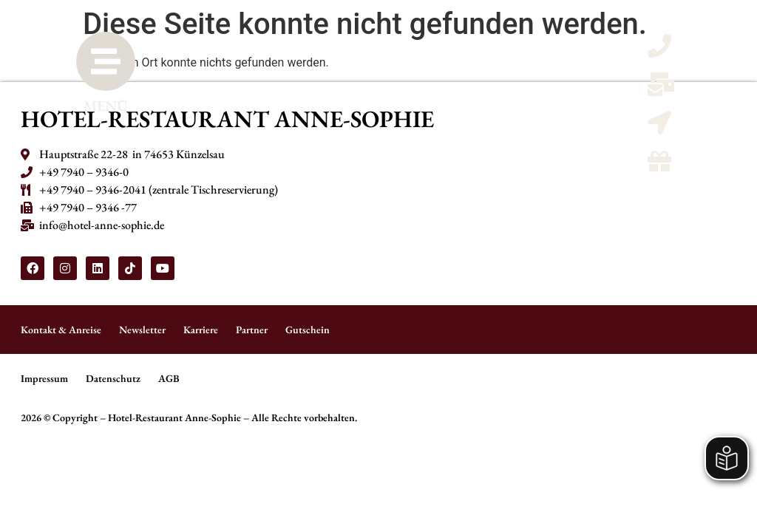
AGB (169, 378)
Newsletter (142, 330)
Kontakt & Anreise (61, 330)
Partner (252, 330)
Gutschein (308, 330)
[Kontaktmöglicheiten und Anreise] (659, 127)
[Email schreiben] (661, 89)
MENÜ (106, 106)
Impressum (44, 378)
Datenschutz (113, 378)
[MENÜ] (106, 61)
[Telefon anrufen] (659, 51)
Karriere (201, 330)
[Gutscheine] (659, 166)
